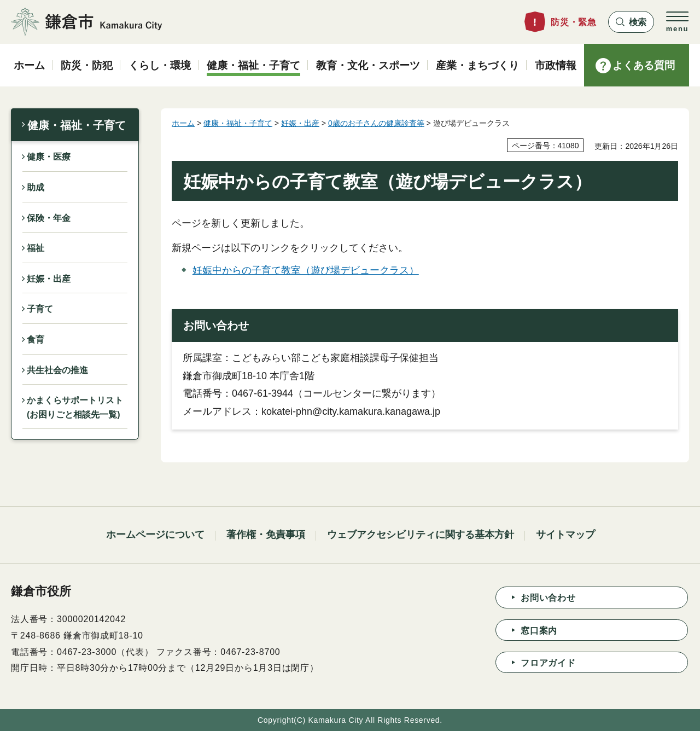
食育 (36, 340)
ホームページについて (155, 535)
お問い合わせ (548, 598)
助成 (36, 187)
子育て (40, 309)
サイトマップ (565, 535)
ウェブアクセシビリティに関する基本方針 (421, 535)
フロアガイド (548, 663)
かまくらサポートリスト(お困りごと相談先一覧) (75, 407)
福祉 (36, 248)
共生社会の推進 (57, 370)
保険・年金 (49, 218)
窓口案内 (539, 631)
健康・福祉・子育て (77, 125)
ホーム (183, 123)
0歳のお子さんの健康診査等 (376, 123)
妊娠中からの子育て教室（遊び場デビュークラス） (306, 270)
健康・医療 (49, 157)
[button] (631, 22)
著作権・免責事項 (266, 535)
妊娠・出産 (49, 279)
